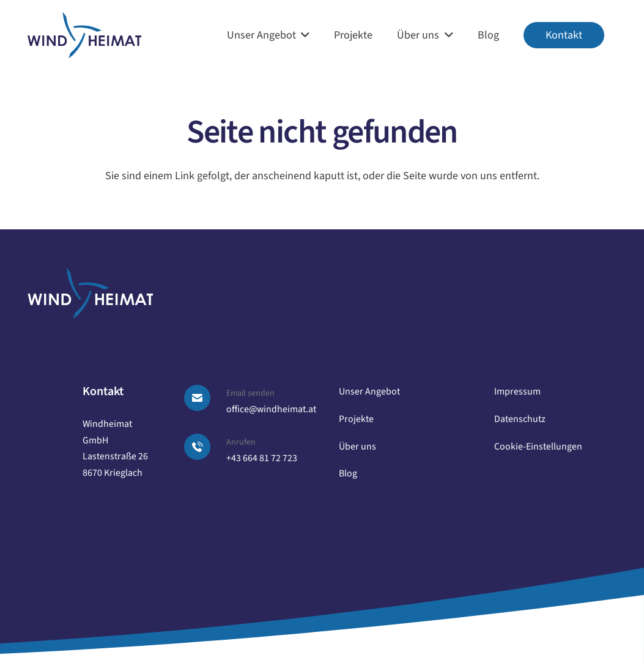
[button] (303, 35)
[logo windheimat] (84, 35)
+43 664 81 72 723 (262, 458)
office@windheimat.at (271, 409)
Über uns (357, 446)
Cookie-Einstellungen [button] (538, 446)
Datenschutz (520, 419)
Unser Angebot (369, 391)
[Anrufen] (205, 447)
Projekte (356, 419)
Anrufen (241, 442)
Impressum (517, 391)
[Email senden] (205, 398)
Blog (348, 473)
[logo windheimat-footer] (90, 293)
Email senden (250, 393)
